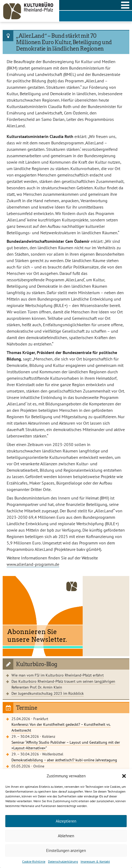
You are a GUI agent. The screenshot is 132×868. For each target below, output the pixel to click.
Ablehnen (66, 836)
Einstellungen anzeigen (66, 850)
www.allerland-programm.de (33, 564)
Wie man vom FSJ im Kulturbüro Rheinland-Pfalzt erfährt (58, 675)
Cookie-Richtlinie (34, 861)
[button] (124, 776)
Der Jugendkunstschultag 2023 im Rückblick (48, 693)
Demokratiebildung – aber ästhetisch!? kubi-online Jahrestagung (64, 760)
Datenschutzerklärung (63, 861)
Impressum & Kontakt (95, 861)
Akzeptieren (66, 821)
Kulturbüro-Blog (37, 664)
